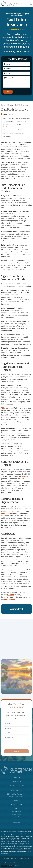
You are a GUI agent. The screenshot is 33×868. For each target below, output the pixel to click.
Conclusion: (7, 136)
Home (3, 105)
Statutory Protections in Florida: (13, 130)
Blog (16, 819)
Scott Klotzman (17, 814)
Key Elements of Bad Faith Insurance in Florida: (17, 119)
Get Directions (16, 800)
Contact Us (16, 822)
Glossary (10, 105)
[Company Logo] (16, 770)
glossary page (10, 599)
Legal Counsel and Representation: (14, 133)
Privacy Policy (24, 863)
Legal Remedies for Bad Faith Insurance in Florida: (16, 126)
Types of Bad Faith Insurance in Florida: (15, 122)
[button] (31, 4)
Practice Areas (17, 811)
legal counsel (7, 513)
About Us (16, 817)
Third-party (6, 408)
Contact (11, 595)
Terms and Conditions (11, 863)
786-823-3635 (22, 52)
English (4, 866)
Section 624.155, (25, 476)
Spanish (11, 866)
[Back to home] (12, 4)
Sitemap (17, 865)
